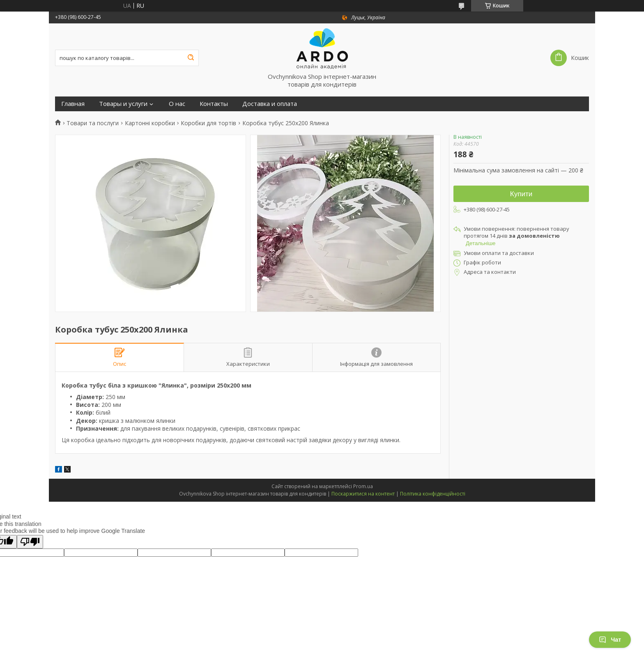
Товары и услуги (123, 104)
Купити (521, 194)
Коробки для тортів (208, 123)
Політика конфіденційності (433, 494)
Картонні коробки (150, 123)
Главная (73, 104)
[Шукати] (191, 58)
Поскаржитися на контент (363, 494)
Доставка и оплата (270, 104)
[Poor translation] (30, 542)
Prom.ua (363, 486)
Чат (610, 640)
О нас (177, 104)
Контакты (214, 104)
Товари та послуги (93, 123)
